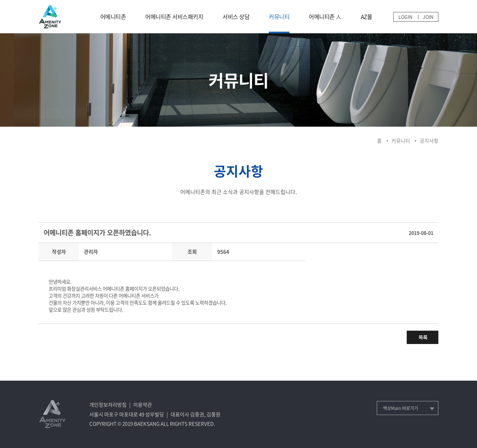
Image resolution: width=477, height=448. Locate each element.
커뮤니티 (279, 16)
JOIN (428, 17)
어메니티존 (113, 16)
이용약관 (143, 405)
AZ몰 (367, 16)
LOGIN (405, 17)
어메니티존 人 (325, 16)
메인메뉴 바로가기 (0, 0)
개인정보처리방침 (108, 405)
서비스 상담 (236, 16)
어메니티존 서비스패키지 (174, 16)
